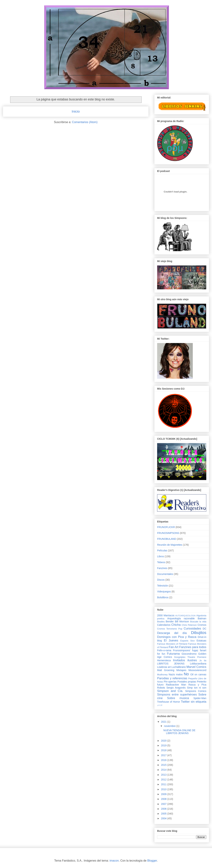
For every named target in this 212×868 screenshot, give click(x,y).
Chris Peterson (189, 625)
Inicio (76, 111)
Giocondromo (189, 654)
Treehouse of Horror (169, 702)
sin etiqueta (199, 702)
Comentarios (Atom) (85, 122)
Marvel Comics (196, 667)
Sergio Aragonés (176, 688)
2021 (164, 722)
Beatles (161, 622)
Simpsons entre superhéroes (177, 695)
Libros (161, 556)
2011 (164, 784)
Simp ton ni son (197, 688)
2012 (164, 780)
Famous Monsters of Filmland (172, 644)
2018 (164, 750)
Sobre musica (178, 698)
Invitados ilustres (185, 660)
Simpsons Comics (196, 691)
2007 (164, 804)
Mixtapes (181, 670)
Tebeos (161, 562)
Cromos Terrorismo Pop (170, 629)
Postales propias (187, 682)
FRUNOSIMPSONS (168, 533)
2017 (164, 755)
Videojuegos (164, 592)
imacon (114, 861)
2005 (164, 814)
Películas (162, 550)
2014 (164, 770)
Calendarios (164, 625)
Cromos (202, 625)
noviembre (170, 726)
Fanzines (162, 568)
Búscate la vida (198, 622)
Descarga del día (172, 633)
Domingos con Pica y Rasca (177, 637)
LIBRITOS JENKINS (171, 664)
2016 (164, 760)
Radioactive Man (176, 685)
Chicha (176, 625)
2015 (164, 765)
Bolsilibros (163, 597)
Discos (161, 580)
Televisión (163, 586)
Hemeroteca (164, 660)
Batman (202, 618)
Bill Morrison (182, 621)
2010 (164, 789)
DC (205, 629)
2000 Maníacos (166, 615)
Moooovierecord (197, 670)
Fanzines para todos (193, 647)
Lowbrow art (164, 667)
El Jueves (171, 640)
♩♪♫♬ (160, 705)
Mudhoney (162, 675)
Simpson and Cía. (170, 691)
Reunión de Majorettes (170, 545)
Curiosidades (192, 629)
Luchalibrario (179, 667)
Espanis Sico (187, 641)
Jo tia (203, 661)
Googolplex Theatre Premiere (190, 657)
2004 (164, 818)
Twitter (185, 702)
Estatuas (201, 641)
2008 (164, 799)
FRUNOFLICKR (166, 527)
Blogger (152, 861)
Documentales (165, 574)
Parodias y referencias (172, 678)
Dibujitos (199, 633)
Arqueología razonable (181, 618)
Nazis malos (176, 674)
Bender (170, 621)
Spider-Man (200, 698)
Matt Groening (166, 670)
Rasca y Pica (197, 685)
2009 (164, 794)
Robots (161, 688)
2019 (164, 745)
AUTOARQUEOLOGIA (185, 616)
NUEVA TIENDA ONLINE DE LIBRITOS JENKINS (179, 732)
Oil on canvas (198, 674)
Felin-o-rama (164, 650)
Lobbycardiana (198, 664)
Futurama (173, 654)
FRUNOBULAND (167, 539)
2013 (164, 775)
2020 (164, 741)
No (186, 674)
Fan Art (174, 647)
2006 (164, 809)
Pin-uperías (170, 682)
